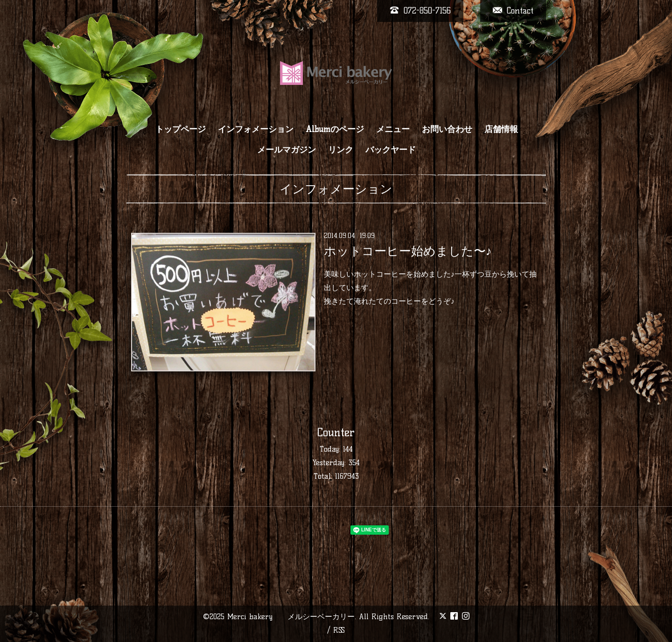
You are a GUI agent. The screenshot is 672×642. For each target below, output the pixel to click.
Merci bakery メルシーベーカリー (291, 617)
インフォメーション (256, 129)
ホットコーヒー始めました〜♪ (408, 251)
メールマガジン (287, 150)
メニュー (393, 129)
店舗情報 (501, 129)
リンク (341, 150)
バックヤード (391, 150)
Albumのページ (335, 129)
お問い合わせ (447, 129)
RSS (339, 630)
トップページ (181, 129)
